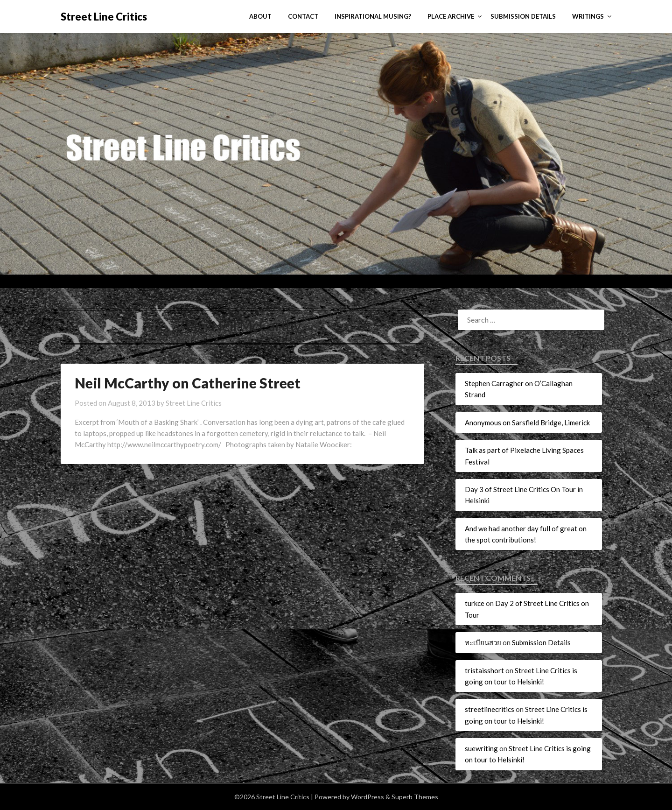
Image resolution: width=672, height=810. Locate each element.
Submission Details (523, 16)
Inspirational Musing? (373, 16)
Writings (588, 16)
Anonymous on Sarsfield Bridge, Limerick (527, 423)
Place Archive (451, 16)
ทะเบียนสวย (483, 642)
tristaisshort (484, 670)
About (260, 16)
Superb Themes (415, 797)
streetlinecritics (490, 709)
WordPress (367, 797)
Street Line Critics (104, 17)
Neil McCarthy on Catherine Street (188, 383)
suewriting (481, 748)
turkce (475, 603)
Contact (303, 16)
